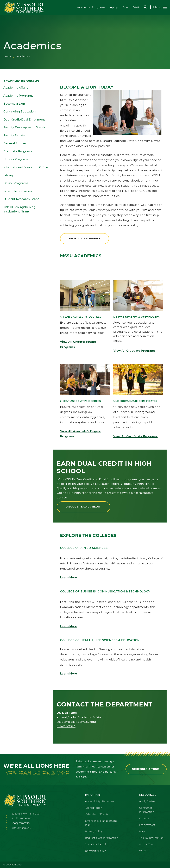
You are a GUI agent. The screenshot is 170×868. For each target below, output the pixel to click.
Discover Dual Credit (83, 507)
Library (9, 175)
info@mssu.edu (21, 828)
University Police (96, 851)
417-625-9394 (66, 726)
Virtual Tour (147, 844)
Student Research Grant (21, 199)
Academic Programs (91, 7)
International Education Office (26, 167)
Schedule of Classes (18, 191)
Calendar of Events (97, 814)
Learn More (68, 578)
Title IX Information (151, 838)
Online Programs (16, 183)
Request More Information (102, 838)
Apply (114, 7)
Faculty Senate (14, 135)
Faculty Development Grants (24, 127)
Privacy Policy (94, 831)
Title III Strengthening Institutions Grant (19, 209)
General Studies (15, 143)
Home (7, 56)
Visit (136, 7)
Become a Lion (14, 104)
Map (142, 831)
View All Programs (85, 238)
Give (126, 7)
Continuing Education (20, 112)
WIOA (143, 851)
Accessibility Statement (100, 801)
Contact (144, 818)
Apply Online (147, 801)
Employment (147, 825)
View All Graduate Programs (134, 351)
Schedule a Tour (146, 769)
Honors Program (16, 159)
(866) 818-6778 (21, 823)
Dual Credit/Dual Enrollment (24, 120)
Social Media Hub (96, 844)
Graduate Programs (18, 151)
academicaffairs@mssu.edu (76, 722)
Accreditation (94, 808)
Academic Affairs (16, 88)
